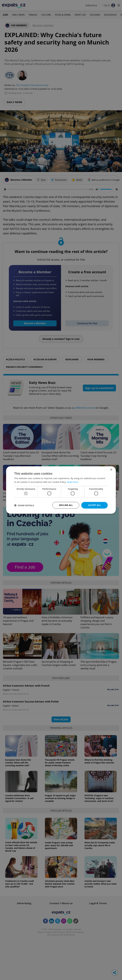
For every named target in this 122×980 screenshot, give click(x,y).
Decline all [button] (66, 505)
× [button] (111, 470)
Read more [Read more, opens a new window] (73, 482)
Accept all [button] (95, 505)
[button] (24, 505)
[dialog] (61, 490)
